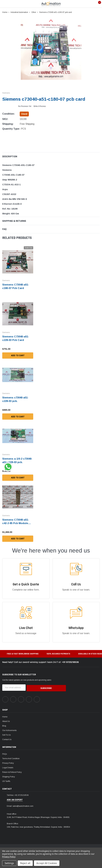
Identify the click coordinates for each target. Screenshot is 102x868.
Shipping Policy (9, 775)
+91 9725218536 (70, 661)
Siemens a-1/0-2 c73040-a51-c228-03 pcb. (15, 461)
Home (5, 715)
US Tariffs (6, 780)
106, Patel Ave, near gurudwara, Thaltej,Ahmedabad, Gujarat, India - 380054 (38, 825)
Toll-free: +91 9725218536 (18, 794)
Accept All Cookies (47, 863)
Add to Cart (18, 355)
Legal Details (8, 766)
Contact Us (7, 738)
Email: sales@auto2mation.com (20, 805)
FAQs (5, 752)
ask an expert (15, 798)
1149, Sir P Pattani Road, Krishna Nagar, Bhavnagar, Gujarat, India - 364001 (38, 816)
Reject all (25, 863)
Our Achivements (9, 729)
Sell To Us (6, 733)
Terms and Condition (11, 757)
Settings (9, 863)
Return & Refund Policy (12, 771)
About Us (6, 720)
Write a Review (40, 106)
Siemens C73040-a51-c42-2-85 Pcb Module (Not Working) (16, 522)
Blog (4, 724)
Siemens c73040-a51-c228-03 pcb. (16, 399)
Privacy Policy (8, 762)
